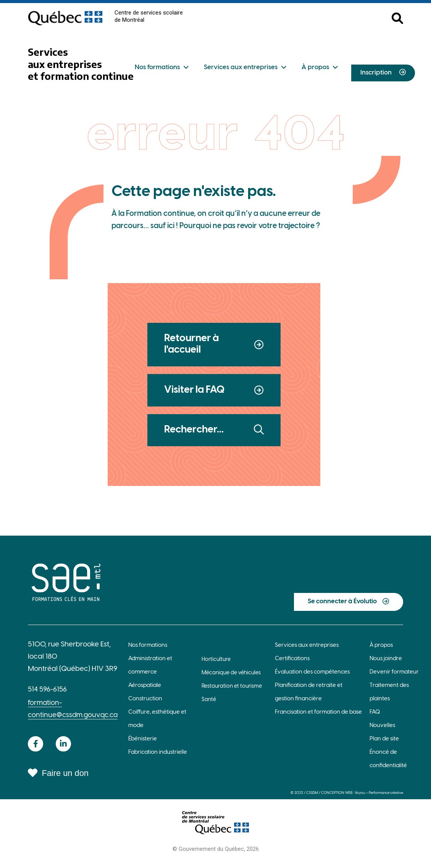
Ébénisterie (143, 742)
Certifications (292, 662)
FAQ (375, 716)
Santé (209, 704)
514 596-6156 (48, 693)
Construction (145, 702)
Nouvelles (382, 729)
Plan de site (384, 742)
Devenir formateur (394, 675)
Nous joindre (386, 662)
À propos (320, 68)
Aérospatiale (145, 689)
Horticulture (216, 663)
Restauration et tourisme (232, 690)
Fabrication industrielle (158, 756)
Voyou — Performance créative (378, 796)
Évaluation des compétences (312, 675)
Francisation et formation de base (318, 716)
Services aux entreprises (245, 68)
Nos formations (162, 68)
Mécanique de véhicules (231, 677)
